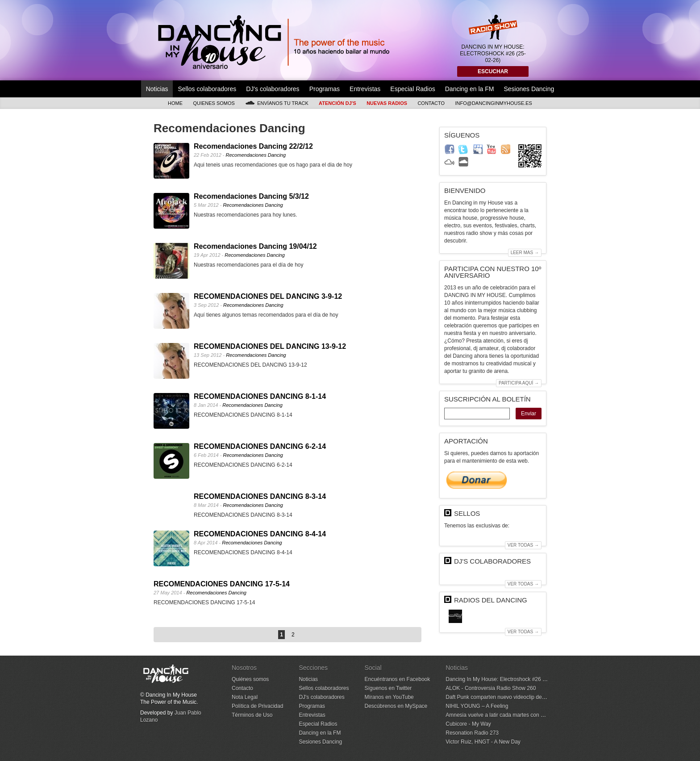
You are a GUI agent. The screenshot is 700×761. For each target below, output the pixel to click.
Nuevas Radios (387, 103)
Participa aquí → (519, 383)
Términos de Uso (252, 715)
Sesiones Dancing (529, 89)
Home (175, 103)
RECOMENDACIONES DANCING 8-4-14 (260, 534)
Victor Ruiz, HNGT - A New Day (483, 742)
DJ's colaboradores (273, 89)
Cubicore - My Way (468, 724)
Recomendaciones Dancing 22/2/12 (253, 146)
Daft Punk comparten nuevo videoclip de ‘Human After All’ (514, 697)
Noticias (157, 89)
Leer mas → (525, 253)
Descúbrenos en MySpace (396, 706)
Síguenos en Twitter (388, 688)
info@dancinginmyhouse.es (494, 103)
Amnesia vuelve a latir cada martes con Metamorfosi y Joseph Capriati (529, 715)
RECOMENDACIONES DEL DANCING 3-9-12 (268, 296)
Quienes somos (214, 103)
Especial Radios (412, 89)
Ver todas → (523, 545)
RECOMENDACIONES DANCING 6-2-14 (260, 446)
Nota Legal (245, 697)
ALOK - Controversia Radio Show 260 (491, 688)
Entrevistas (365, 89)
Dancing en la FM (470, 89)
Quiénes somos (250, 679)
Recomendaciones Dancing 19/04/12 (255, 246)
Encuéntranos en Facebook (397, 679)
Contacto (431, 103)
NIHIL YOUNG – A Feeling (477, 706)
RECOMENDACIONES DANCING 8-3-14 (260, 496)
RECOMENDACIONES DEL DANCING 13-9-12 (270, 346)
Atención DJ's (337, 103)
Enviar (529, 414)
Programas (325, 89)
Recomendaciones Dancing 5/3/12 (251, 196)
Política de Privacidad (257, 706)
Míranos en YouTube (389, 697)
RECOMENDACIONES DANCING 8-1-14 (260, 396)
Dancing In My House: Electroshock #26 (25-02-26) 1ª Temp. (518, 679)
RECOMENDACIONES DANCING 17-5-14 (222, 584)
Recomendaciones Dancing (256, 155)
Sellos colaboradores (207, 89)
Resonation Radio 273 (472, 733)
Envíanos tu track (277, 103)
